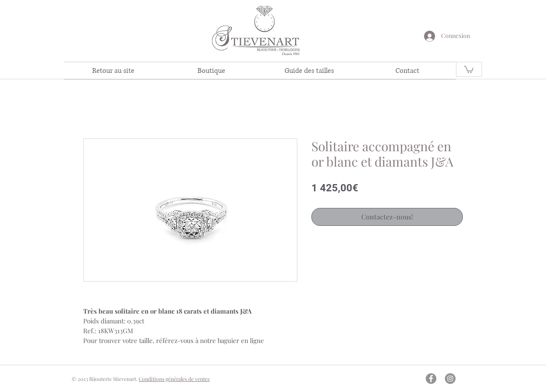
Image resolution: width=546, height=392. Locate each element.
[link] (469, 69)
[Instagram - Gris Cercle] (450, 379)
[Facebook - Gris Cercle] (431, 379)
